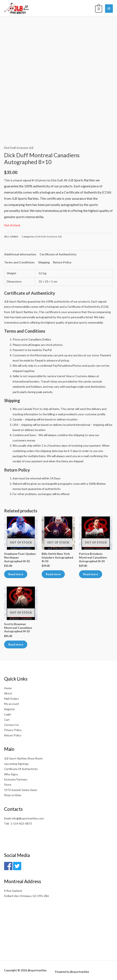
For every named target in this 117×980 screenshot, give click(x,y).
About (8, 693)
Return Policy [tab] (62, 262)
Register (9, 709)
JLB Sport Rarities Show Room (23, 758)
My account (12, 704)
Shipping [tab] (44, 262)
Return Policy (13, 735)
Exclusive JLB (25, 148)
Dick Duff (10, 148)
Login (8, 714)
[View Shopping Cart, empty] (98, 8)
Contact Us (11, 725)
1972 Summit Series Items (21, 790)
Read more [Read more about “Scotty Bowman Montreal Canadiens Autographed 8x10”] (16, 644)
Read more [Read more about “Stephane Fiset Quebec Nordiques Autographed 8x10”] (16, 574)
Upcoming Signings (16, 764)
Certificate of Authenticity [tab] (58, 254)
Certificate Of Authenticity (21, 769)
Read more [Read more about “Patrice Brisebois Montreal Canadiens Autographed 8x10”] (91, 574)
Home (8, 688)
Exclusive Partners (16, 779)
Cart (7, 720)
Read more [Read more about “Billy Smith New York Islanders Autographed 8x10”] (53, 574)
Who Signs (11, 774)
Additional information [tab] (20, 254)
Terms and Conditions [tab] (19, 262)
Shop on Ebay (13, 795)
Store (8, 785)
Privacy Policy (13, 730)
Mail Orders (11, 699)
